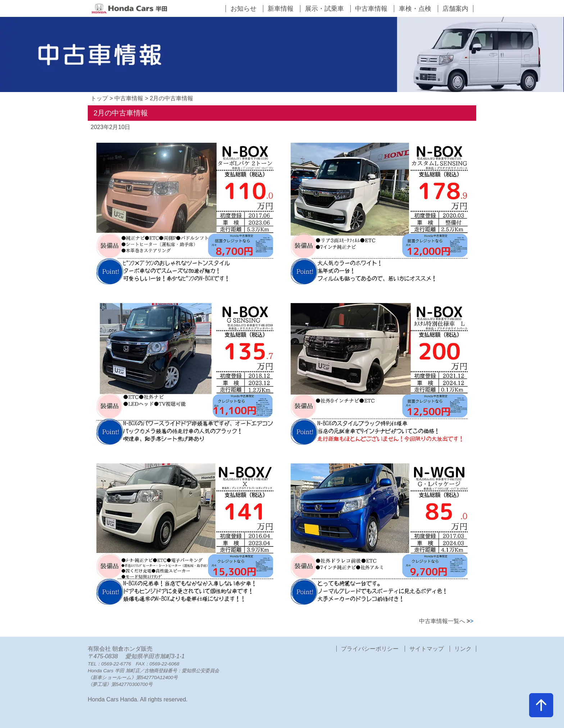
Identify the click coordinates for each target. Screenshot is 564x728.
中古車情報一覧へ (446, 621)
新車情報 (281, 9)
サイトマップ (427, 649)
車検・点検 (415, 9)
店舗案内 (455, 9)
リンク (463, 649)
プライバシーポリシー (370, 649)
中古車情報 (371, 9)
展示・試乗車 (324, 9)
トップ (99, 98)
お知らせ (244, 9)
